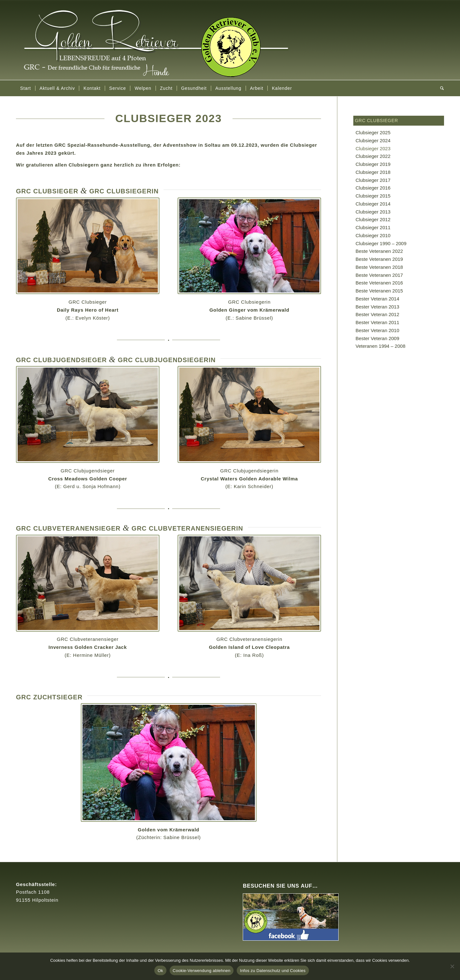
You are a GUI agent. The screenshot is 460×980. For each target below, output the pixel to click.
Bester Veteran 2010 (377, 330)
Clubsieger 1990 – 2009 (381, 243)
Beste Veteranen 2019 (379, 259)
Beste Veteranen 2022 (379, 251)
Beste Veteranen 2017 (379, 275)
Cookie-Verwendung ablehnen (202, 971)
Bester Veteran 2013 (377, 307)
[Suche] (440, 88)
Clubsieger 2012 (373, 219)
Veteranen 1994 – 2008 (380, 346)
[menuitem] (26, 88)
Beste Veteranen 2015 (379, 291)
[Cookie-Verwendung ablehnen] (452, 966)
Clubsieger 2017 (373, 180)
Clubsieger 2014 (373, 204)
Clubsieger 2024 (373, 140)
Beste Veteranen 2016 (379, 283)
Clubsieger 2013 (373, 212)
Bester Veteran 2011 (377, 322)
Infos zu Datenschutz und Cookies (273, 971)
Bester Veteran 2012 (377, 314)
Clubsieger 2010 (373, 235)
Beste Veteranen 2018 (379, 267)
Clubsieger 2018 (373, 172)
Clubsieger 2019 (373, 164)
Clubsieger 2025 (373, 132)
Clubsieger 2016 (373, 188)
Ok (160, 971)
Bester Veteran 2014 (377, 299)
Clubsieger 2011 (373, 227)
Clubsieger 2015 (373, 196)
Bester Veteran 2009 (377, 338)
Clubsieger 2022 (373, 156)
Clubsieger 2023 (373, 148)
